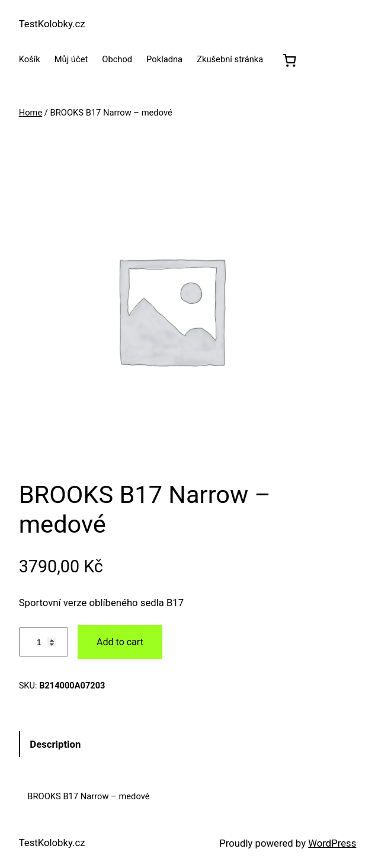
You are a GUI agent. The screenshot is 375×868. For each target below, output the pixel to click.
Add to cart (120, 642)
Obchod (117, 59)
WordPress (332, 843)
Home (31, 113)
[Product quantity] (44, 642)
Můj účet (71, 59)
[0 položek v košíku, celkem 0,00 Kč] (290, 60)
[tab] (188, 744)
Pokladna (164, 59)
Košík (30, 59)
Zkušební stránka (230, 59)
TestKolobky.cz (52, 24)
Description (55, 744)
